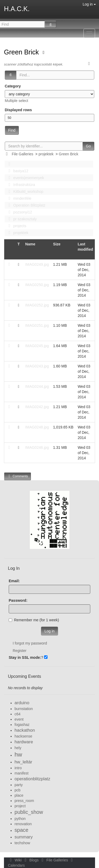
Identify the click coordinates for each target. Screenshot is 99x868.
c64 (18, 714)
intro (18, 768)
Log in (89, 4)
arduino (22, 703)
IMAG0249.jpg (37, 264)
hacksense (23, 736)
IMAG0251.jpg (37, 325)
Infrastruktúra (20, 185)
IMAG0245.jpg (37, 346)
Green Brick (22, 52)
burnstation (24, 709)
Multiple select (16, 101)
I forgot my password (30, 643)
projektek (46, 154)
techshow (22, 843)
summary (24, 837)
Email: (14, 581)
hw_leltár (23, 762)
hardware (24, 742)
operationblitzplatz (32, 779)
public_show (29, 812)
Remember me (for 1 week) (34, 620)
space (21, 830)
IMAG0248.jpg (37, 427)
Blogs (31, 860)
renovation (23, 824)
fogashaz (22, 725)
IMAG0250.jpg (37, 285)
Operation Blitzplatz (25, 205)
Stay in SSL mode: (25, 657)
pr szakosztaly (21, 219)
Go (88, 146)
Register (20, 651)
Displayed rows (18, 110)
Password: (18, 600)
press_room (24, 801)
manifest (22, 773)
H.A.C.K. (17, 9)
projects (16, 226)
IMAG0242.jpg (37, 407)
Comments (17, 476)
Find (12, 130)
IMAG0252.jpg (37, 305)
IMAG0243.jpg (37, 366)
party (19, 785)
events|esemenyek (25, 178)
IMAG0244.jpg (37, 386)
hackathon (25, 730)
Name (30, 244)
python (20, 819)
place (19, 795)
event (19, 719)
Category (13, 86)
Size (57, 244)
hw (18, 755)
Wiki (15, 860)
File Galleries (22, 154)
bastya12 (17, 171)
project (20, 806)
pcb (18, 790)
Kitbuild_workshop (24, 192)
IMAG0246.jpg (37, 447)
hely (18, 748)
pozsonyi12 (19, 212)
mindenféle (18, 198)
